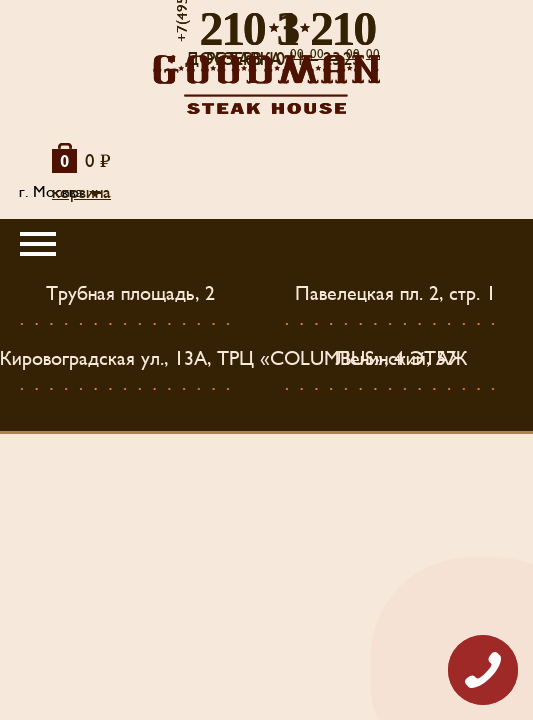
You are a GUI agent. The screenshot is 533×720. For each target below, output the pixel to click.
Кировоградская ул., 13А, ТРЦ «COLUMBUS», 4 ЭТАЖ (234, 359)
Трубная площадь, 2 (130, 294)
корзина (81, 192)
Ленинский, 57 (396, 359)
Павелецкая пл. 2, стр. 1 (395, 294)
